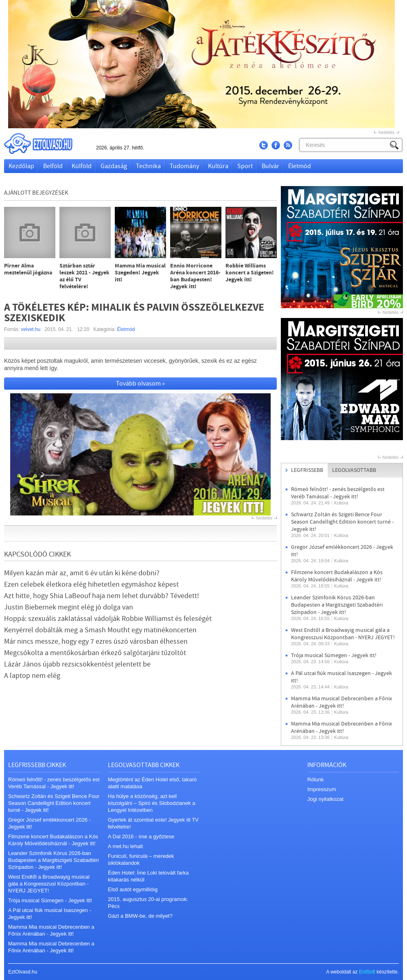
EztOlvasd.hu (46, 144)
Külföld (82, 166)
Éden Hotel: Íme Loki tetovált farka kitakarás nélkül (148, 876)
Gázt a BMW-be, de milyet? (140, 916)
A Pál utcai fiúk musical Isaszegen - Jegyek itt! (50, 914)
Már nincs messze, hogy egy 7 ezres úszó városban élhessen (96, 641)
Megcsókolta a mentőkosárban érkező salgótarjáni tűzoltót (95, 653)
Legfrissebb (307, 470)
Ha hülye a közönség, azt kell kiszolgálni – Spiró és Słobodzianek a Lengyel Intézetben (152, 803)
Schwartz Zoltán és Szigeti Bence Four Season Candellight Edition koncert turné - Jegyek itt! (342, 522)
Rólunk (315, 779)
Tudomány (184, 166)
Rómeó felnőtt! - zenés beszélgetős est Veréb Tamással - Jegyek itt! (338, 493)
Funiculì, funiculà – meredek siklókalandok (141, 859)
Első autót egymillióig (133, 889)
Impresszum (322, 789)
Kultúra (218, 166)
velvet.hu (31, 329)
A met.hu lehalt (125, 846)
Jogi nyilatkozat (325, 799)
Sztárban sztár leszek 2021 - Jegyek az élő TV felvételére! (84, 276)
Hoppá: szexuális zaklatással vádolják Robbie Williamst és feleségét (108, 619)
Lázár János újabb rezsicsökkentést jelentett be (77, 664)
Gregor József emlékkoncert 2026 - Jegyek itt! (49, 823)
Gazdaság (114, 166)
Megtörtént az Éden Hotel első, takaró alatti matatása (152, 783)
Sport (245, 166)
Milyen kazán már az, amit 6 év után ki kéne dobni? (82, 573)
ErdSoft (367, 972)
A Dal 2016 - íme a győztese (141, 836)
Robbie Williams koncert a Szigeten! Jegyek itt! (250, 273)
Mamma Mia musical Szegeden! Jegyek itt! (140, 273)
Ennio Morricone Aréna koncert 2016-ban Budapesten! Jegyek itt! (195, 276)
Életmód (300, 166)
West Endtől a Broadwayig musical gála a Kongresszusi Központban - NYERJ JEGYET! (343, 634)
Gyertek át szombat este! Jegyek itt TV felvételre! (153, 823)
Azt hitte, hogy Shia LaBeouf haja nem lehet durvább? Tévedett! (102, 596)
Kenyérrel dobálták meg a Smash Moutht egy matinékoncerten (100, 630)
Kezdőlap (21, 166)
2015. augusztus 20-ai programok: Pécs (148, 903)
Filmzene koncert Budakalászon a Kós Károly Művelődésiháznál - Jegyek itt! (337, 576)
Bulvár (270, 166)
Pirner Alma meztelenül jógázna (28, 270)
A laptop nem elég (32, 676)
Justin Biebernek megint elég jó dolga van (69, 607)
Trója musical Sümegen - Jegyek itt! (334, 656)
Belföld (53, 166)
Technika (148, 166)
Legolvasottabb (354, 470)
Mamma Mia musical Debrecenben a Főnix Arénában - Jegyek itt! (341, 702)
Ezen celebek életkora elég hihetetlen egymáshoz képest (91, 584)
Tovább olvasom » (140, 384)
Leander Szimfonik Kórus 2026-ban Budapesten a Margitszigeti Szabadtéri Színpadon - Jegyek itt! (337, 605)
